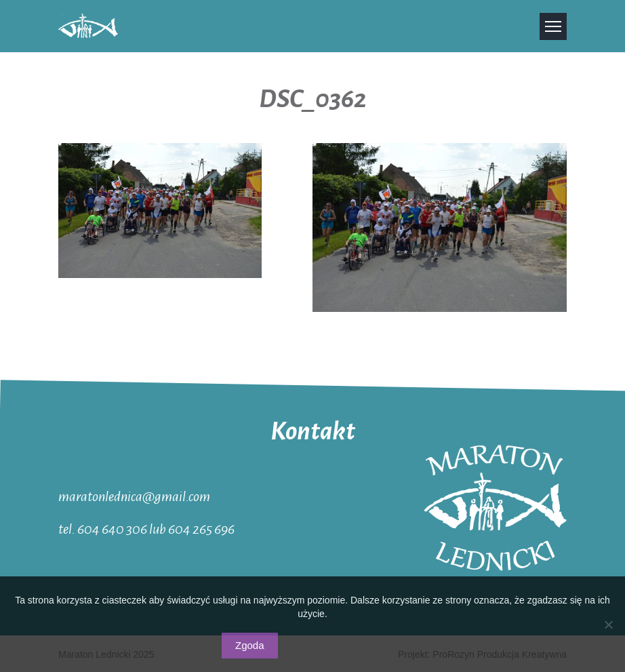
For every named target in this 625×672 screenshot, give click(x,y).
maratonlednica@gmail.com (134, 496)
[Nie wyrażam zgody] (608, 625)
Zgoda (250, 645)
